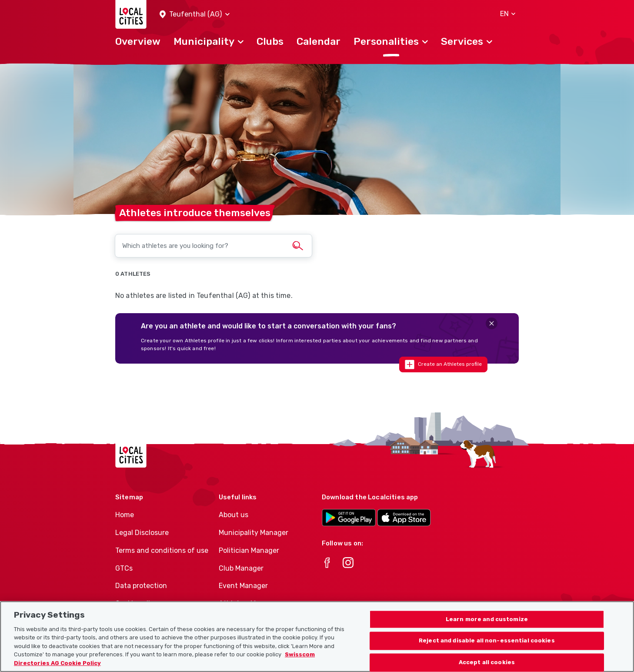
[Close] (492, 323)
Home (125, 515)
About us (234, 515)
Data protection (141, 586)
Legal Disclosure (142, 533)
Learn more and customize (487, 628)
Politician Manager (249, 550)
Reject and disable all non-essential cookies (487, 650)
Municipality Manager (254, 533)
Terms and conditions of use (162, 550)
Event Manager (243, 586)
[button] (195, 15)
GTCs (124, 568)
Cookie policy (137, 603)
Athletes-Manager (249, 603)
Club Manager (241, 568)
